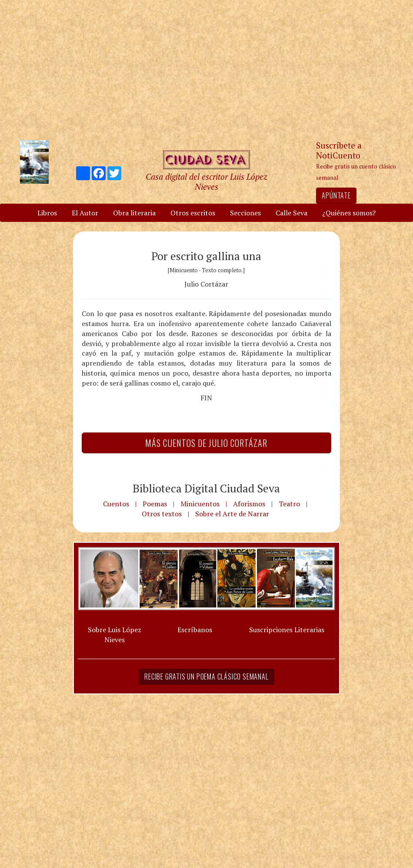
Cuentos (116, 504)
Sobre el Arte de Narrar (232, 514)
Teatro (289, 504)
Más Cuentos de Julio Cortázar (206, 443)
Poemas (155, 504)
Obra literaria (134, 213)
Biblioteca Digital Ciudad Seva (206, 488)
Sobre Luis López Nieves (115, 635)
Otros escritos (193, 213)
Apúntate (336, 195)
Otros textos (162, 514)
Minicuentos (200, 504)
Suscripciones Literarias (287, 630)
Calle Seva (291, 213)
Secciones (245, 213)
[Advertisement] (206, 69)
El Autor (85, 213)
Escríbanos (195, 630)
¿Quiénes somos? (349, 213)
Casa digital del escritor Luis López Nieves (206, 182)
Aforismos (249, 504)
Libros (47, 213)
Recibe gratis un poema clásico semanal (206, 677)
